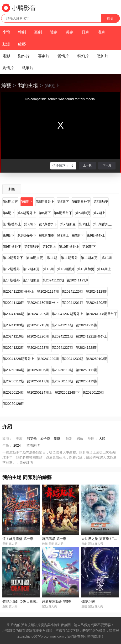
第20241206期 (13, 314)
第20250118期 (62, 381)
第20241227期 (62, 348)
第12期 (107, 258)
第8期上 (84, 224)
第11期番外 (69, 258)
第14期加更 (31, 280)
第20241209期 (13, 325)
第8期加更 (47, 235)
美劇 (70, 32)
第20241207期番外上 (67, 314)
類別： (71, 438)
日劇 (85, 32)
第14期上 (104, 269)
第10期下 (89, 247)
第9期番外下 (12, 247)
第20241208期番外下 (102, 314)
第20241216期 (13, 336)
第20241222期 (13, 348)
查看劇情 (33, 445)
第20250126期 (13, 404)
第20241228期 (87, 348)
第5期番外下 (81, 202)
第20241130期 (13, 303)
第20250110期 (62, 370)
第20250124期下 (67, 392)
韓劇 (22, 32)
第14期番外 (11, 280)
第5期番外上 (45, 202)
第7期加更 (68, 224)
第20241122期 (53, 280)
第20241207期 (38, 314)
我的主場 (28, 85)
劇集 (12, 189)
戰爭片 (28, 68)
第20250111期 (87, 370)
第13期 (48, 269)
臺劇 (38, 32)
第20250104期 (13, 370)
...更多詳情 (25, 462)
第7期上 (99, 213)
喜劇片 (44, 56)
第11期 (52, 258)
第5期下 (63, 202)
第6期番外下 (63, 213)
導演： (7, 438)
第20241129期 (97, 291)
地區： (93, 438)
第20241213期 (38, 325)
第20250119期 (87, 381)
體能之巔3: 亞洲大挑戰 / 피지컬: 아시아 (32, 602)
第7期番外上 (12, 224)
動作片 (24, 56)
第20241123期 (78, 280)
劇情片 (8, 68)
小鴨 (6, 32)
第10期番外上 (69, 247)
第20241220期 (38, 336)
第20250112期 (13, 381)
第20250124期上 (39, 392)
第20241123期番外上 (18, 291)
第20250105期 (38, 370)
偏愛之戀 (88, 602)
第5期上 (27, 202)
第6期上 (9, 213)
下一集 (107, 165)
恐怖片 (103, 56)
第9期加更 (32, 247)
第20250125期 (93, 392)
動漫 (6, 44)
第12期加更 (31, 269)
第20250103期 (97, 359)
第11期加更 (89, 258)
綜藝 (22, 44)
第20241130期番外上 (43, 303)
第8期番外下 (27, 235)
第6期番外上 (27, 213)
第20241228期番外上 (18, 359)
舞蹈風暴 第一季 (54, 539)
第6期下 (45, 213)
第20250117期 (38, 381)
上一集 (87, 165)
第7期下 (30, 224)
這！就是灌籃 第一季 (18, 539)
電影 (6, 56)
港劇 (101, 32)
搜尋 (110, 18)
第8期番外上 (103, 224)
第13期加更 (86, 269)
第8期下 (9, 235)
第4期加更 (10, 202)
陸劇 (54, 32)
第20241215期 (87, 325)
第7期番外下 (48, 224)
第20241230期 (72, 359)
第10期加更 (35, 258)
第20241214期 (62, 325)
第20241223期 (38, 348)
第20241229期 (48, 359)
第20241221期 (62, 336)
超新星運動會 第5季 (57, 602)
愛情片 (63, 56)
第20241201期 (72, 303)
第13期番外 (66, 269)
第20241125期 (72, 291)
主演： (21, 438)
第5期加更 (101, 202)
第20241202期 (97, 303)
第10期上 (49, 247)
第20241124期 (48, 291)
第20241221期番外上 (92, 336)
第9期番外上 (96, 235)
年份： (7, 445)
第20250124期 (13, 392)
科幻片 (83, 56)
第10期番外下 (13, 258)
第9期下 (78, 235)
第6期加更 (83, 213)
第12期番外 (11, 269)
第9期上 (63, 235)
